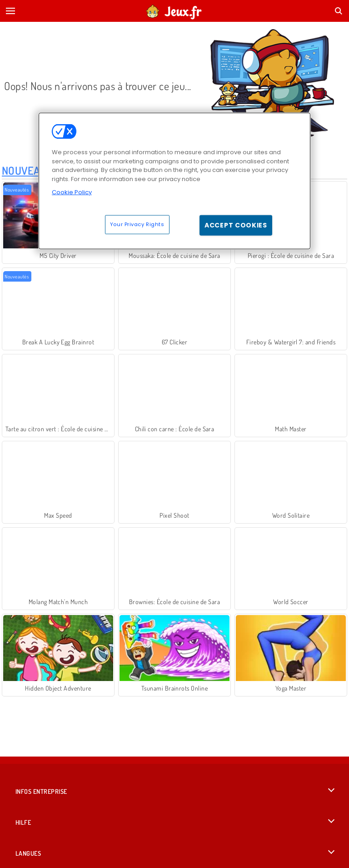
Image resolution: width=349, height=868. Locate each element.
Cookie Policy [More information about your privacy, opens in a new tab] (72, 192)
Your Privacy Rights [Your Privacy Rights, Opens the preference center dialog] (137, 224)
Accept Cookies (236, 225)
